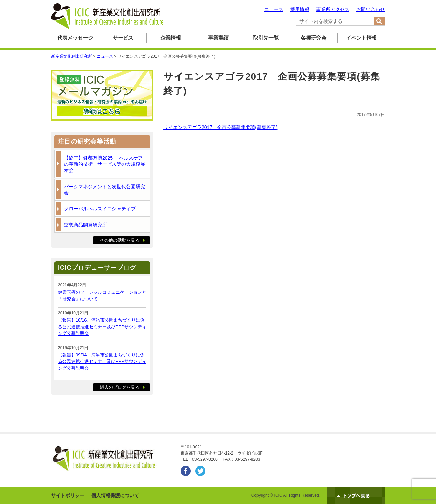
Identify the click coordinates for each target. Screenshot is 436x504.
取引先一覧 (266, 38)
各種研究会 (314, 38)
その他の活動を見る (120, 240)
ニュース (274, 9)
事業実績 (218, 38)
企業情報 (171, 38)
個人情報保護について (115, 495)
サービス (123, 38)
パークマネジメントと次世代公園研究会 (105, 190)
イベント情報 (361, 38)
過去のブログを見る (120, 387)
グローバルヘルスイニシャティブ (100, 209)
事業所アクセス (333, 9)
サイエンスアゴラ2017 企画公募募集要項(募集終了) (220, 127)
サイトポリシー (68, 495)
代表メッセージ (75, 38)
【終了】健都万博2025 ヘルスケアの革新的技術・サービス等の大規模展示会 (105, 164)
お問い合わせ (371, 9)
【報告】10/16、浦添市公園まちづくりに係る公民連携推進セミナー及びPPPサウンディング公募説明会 (102, 327)
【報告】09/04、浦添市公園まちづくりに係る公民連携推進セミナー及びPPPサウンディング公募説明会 (102, 361)
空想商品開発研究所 (85, 225)
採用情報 (300, 9)
